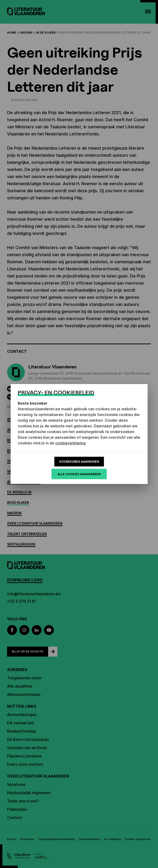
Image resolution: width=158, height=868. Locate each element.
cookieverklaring (70, 443)
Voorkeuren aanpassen (79, 462)
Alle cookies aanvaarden (79, 474)
